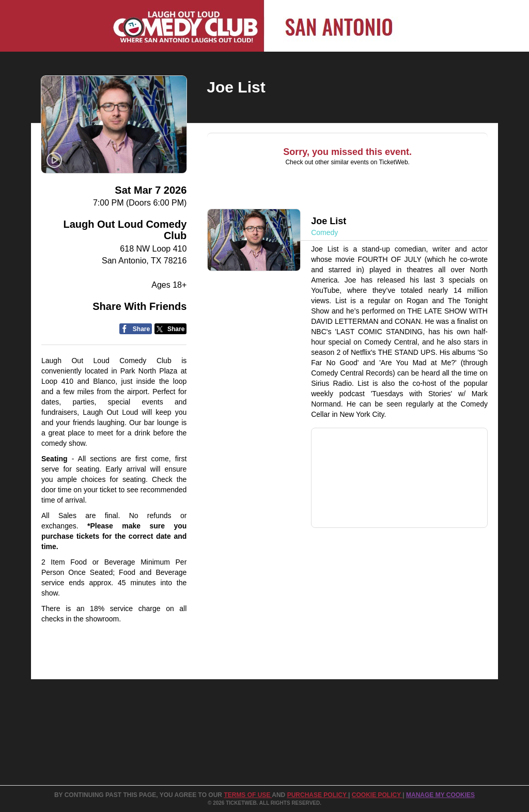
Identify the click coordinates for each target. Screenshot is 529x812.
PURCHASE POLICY (318, 795)
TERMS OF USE (248, 795)
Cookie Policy (377, 795)
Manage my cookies (440, 795)
